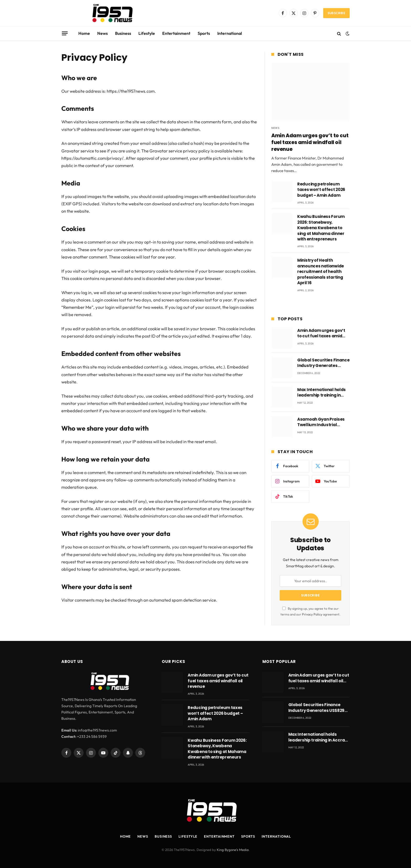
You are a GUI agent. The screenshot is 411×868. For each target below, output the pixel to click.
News (102, 33)
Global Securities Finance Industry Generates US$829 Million (323, 363)
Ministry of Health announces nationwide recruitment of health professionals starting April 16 (321, 271)
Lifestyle (147, 33)
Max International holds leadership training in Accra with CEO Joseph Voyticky (321, 392)
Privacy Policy (312, 614)
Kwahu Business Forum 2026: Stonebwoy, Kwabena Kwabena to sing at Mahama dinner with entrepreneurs (321, 228)
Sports (204, 33)
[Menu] (65, 33)
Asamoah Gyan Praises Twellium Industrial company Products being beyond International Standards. (323, 422)
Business (123, 33)
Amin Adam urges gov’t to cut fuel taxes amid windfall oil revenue (310, 142)
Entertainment (176, 33)
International (230, 33)
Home (84, 33)
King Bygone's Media (233, 850)
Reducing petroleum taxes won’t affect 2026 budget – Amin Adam (321, 190)
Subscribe (336, 13)
